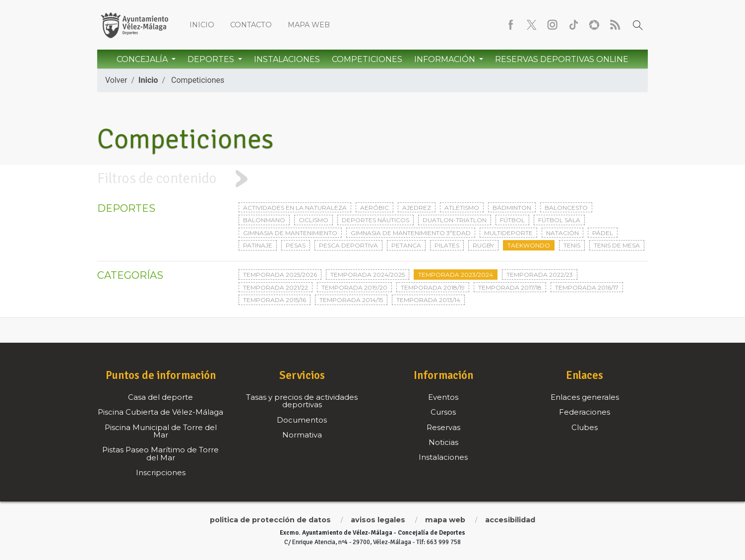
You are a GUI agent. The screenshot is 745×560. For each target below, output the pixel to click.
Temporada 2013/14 (428, 300)
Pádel (603, 233)
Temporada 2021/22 (276, 287)
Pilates (447, 245)
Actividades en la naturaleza (295, 208)
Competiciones (367, 59)
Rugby (483, 245)
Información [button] (446, 59)
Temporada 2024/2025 (368, 275)
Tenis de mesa (617, 245)
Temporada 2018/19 (433, 287)
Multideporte (508, 233)
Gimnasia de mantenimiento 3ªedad (411, 233)
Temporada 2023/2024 (456, 275)
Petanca (406, 245)
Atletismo (462, 208)
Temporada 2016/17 (587, 287)
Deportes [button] (212, 59)
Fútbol (512, 220)
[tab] (372, 179)
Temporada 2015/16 (275, 300)
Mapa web (309, 25)
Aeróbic (374, 208)
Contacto (251, 25)
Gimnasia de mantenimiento (290, 233)
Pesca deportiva (348, 245)
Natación (562, 233)
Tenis (572, 245)
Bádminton (512, 208)
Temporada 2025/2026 (280, 275)
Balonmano (264, 220)
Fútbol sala (559, 220)
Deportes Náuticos (375, 220)
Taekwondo (529, 245)
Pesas (296, 245)
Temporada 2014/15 (351, 300)
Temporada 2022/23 (540, 275)
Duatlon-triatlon (455, 220)
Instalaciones (287, 59)
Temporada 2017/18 (510, 287)
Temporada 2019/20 (354, 287)
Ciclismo (313, 220)
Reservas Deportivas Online (562, 59)
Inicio (202, 25)
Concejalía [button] (143, 59)
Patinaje (258, 245)
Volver (116, 80)
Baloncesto (566, 208)
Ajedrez (417, 208)
